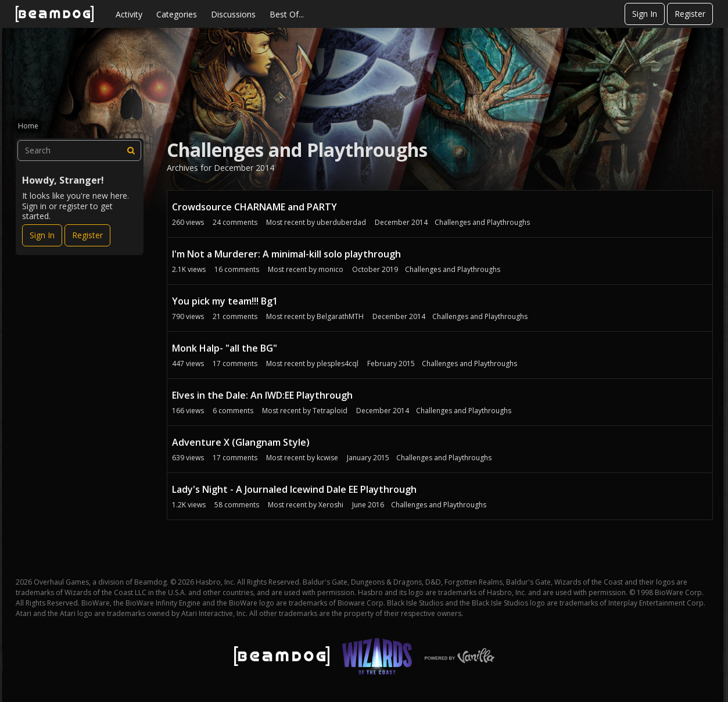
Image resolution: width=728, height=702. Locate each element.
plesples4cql (338, 363)
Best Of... (287, 14)
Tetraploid (330, 411)
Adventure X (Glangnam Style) (241, 442)
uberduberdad (341, 222)
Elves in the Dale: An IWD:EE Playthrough (262, 395)
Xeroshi (331, 505)
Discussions (233, 14)
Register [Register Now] (87, 235)
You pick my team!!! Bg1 (225, 301)
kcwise (327, 458)
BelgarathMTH (340, 316)
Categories (177, 14)
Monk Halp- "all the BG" (225, 348)
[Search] (131, 151)
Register (690, 14)
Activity (129, 14)
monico (331, 269)
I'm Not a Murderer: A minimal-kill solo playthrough (286, 254)
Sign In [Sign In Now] (42, 235)
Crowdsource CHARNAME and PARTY (254, 207)
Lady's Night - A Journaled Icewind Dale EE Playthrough (294, 489)
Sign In (645, 14)
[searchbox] (80, 151)
